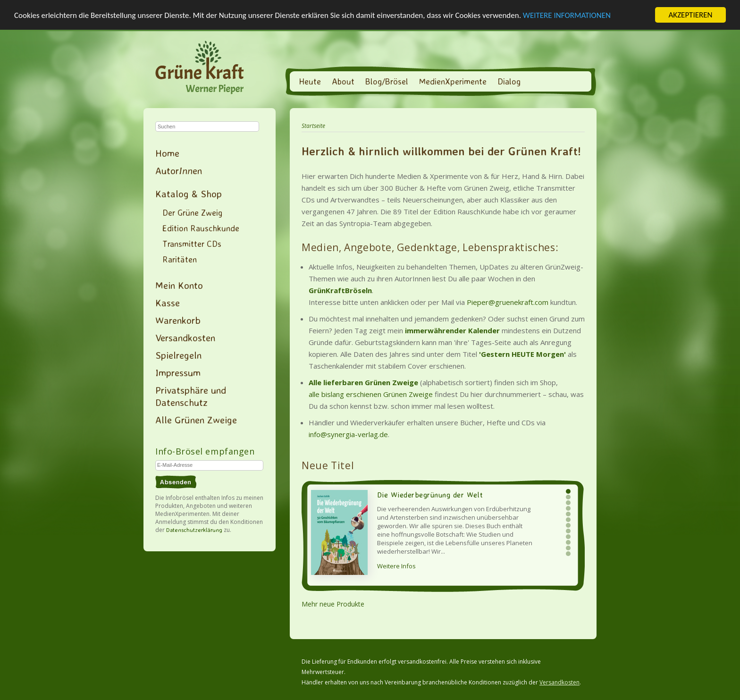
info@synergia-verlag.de (348, 434)
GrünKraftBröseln (340, 290)
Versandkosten (185, 337)
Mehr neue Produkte (333, 604)
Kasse (168, 303)
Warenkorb (178, 320)
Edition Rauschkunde (201, 228)
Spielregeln (178, 355)
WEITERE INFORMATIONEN (567, 15)
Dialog (509, 81)
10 (568, 542)
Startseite (313, 126)
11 (568, 548)
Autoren (179, 170)
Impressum (178, 372)
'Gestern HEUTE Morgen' (522, 354)
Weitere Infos (396, 566)
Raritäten (180, 259)
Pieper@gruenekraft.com (508, 302)
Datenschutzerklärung (194, 530)
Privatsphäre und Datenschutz (191, 396)
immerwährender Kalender (452, 330)
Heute (310, 81)
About (343, 81)
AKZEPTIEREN (690, 15)
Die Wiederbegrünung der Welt (430, 495)
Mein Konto (179, 285)
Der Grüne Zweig (192, 212)
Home (167, 153)
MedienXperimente (453, 81)
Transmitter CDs (192, 244)
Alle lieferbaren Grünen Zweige (363, 382)
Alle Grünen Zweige (196, 420)
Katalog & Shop (189, 194)
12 (568, 554)
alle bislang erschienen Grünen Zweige (371, 394)
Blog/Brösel (387, 81)
